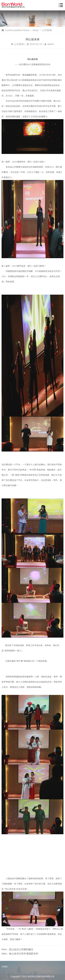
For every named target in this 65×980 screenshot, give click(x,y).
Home (26, 30)
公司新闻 (47, 30)
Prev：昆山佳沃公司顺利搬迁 (17, 949)
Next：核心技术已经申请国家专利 (20, 954)
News (36, 30)
